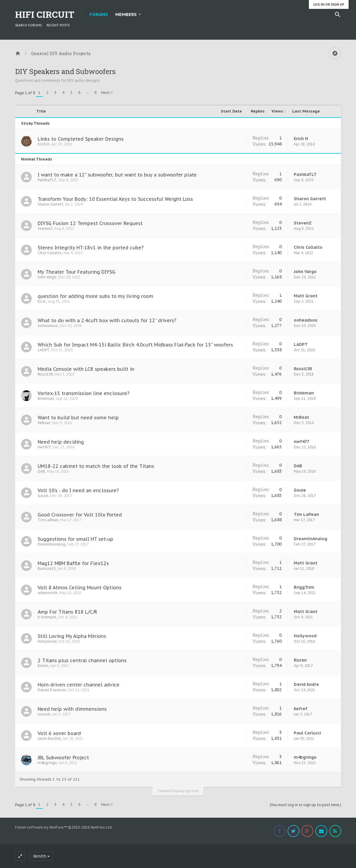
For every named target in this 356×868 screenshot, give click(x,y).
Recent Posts (58, 25)
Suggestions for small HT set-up (75, 539)
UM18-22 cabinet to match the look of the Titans (96, 466)
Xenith (40, 856)
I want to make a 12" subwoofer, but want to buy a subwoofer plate (117, 175)
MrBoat (44, 423)
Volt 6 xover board (59, 733)
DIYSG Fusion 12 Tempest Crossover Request (90, 223)
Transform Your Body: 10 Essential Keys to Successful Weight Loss (115, 199)
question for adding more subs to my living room (95, 296)
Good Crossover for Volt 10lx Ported (80, 515)
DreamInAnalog (51, 544)
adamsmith (48, 593)
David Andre (306, 684)
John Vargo (47, 277)
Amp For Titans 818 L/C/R (67, 612)
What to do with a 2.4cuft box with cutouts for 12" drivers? (107, 320)
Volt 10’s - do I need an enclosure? (78, 490)
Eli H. (42, 301)
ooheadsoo (48, 326)
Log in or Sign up (329, 4)
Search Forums (28, 25)
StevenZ (45, 228)
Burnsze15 (47, 568)
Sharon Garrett (51, 204)
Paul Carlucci (307, 733)
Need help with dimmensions (72, 709)
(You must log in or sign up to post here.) (305, 805)
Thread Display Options (178, 791)
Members (126, 14)
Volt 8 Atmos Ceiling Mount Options (80, 588)
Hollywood (47, 641)
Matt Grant (306, 296)
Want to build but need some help (78, 418)
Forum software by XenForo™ (64, 827)
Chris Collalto (50, 253)
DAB (41, 471)
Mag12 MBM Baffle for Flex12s (73, 563)
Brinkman (46, 398)
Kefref (301, 709)
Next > (107, 93)
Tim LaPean (48, 520)
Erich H (43, 144)
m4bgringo (47, 763)
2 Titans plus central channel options (82, 660)
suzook (44, 714)
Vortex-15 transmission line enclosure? (84, 393)
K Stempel (47, 617)
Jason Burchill (49, 738)
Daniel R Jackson (52, 690)
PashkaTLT (47, 180)
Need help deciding (61, 442)
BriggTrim (304, 587)
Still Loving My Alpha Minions (72, 636)
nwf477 (44, 447)
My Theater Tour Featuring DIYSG (76, 272)
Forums (99, 14)
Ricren (43, 666)
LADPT (44, 350)
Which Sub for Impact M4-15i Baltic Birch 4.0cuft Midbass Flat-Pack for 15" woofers (135, 345)
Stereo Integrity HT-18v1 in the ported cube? (91, 248)
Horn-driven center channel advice (79, 685)
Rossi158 (45, 374)
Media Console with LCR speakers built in (86, 369)
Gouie (43, 496)
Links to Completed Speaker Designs (81, 139)
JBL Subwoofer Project (63, 758)
